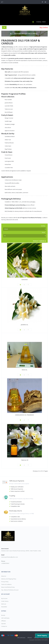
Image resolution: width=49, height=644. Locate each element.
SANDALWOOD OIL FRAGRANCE (25, 415)
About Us (4, 576)
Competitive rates (15, 506)
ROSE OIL (25, 370)
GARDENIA (25, 280)
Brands (3, 615)
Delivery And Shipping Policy (9, 579)
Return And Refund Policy (8, 587)
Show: (43, 232)
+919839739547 (5, 563)
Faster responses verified (18, 491)
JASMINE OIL (24, 325)
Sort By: (43, 226)
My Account (4, 598)
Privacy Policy (5, 582)
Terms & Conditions (6, 584)
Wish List (4, 604)
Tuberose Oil (25, 460)
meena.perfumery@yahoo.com (10, 557)
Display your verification (17, 487)
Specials (4, 624)
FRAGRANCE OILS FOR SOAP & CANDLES (26, 34)
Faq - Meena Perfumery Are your (10, 590)
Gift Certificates (5, 618)
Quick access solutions (17, 521)
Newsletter (4, 607)
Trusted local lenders (16, 502)
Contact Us (4, 626)
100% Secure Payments (17, 489)
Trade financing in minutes (18, 504)
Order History (5, 601)
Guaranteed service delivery (18, 519)
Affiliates (4, 621)
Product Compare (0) (39, 241)
